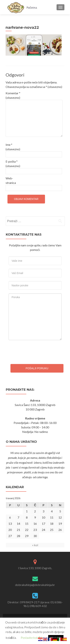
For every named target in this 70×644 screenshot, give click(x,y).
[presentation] (34, 351)
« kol (35, 545)
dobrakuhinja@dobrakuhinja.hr (35, 585)
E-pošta (13, 164)
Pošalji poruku (37, 368)
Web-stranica (11, 180)
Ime (13, 147)
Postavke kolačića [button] (32, 638)
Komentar (13, 95)
